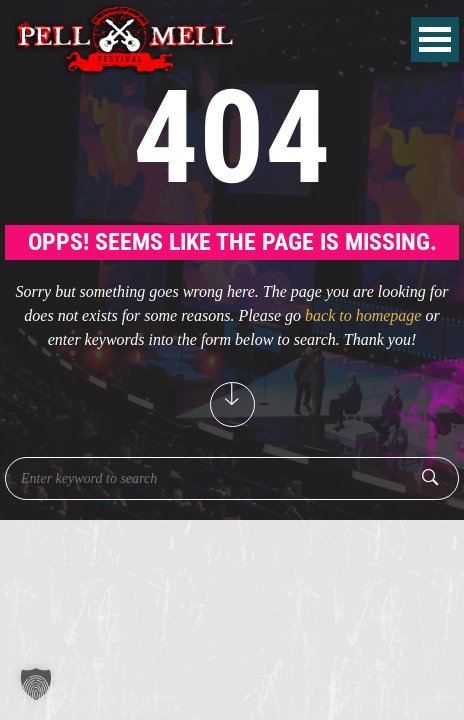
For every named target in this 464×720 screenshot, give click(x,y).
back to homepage (363, 315)
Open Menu (435, 39)
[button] (36, 684)
